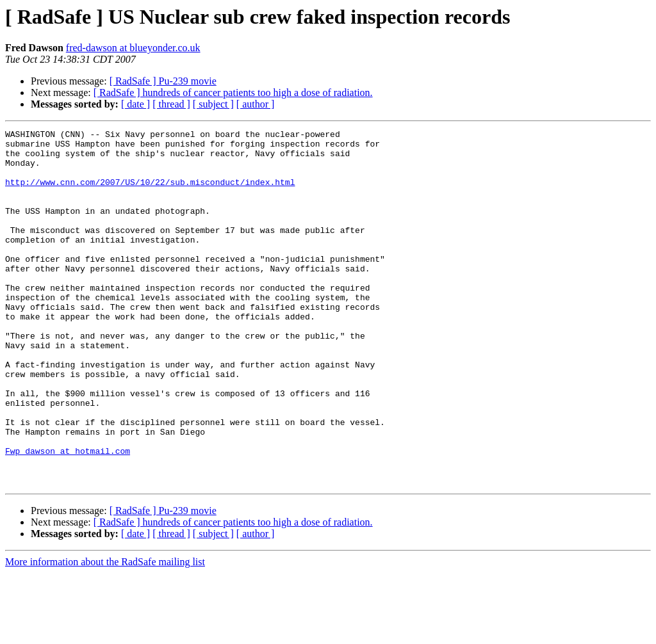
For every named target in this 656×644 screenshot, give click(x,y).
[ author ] (256, 104)
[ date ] (135, 104)
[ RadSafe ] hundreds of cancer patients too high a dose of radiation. (233, 93)
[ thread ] (171, 104)
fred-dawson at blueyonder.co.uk (133, 48)
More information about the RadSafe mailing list (105, 633)
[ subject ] (213, 104)
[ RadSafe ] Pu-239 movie (163, 81)
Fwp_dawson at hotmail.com (68, 516)
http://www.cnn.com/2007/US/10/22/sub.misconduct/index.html (150, 193)
